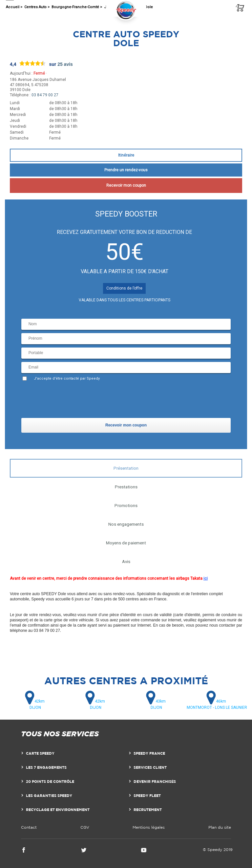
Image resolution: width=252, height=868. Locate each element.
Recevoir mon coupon (126, 185)
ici (206, 578)
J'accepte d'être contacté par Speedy (67, 378)
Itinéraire (126, 155)
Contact (29, 827)
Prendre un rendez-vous (126, 170)
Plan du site (220, 827)
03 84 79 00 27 (45, 95)
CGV (85, 827)
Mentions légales (149, 827)
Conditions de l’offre (124, 288)
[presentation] (71, 401)
